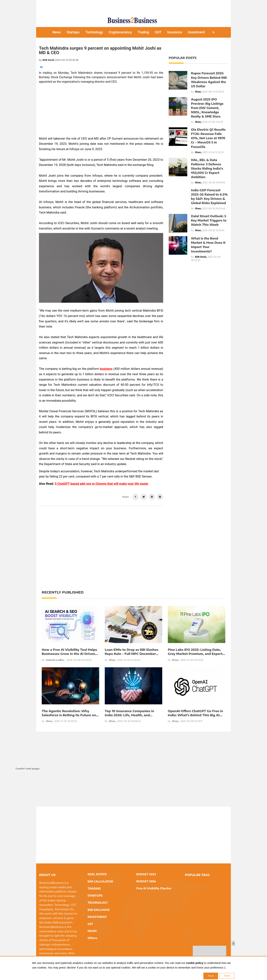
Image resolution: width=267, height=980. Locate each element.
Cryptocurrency (120, 32)
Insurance (175, 32)
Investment (196, 32)
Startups (73, 32)
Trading (143, 32)
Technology (94, 32)
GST (158, 32)
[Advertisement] (133, 6)
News (57, 32)
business (106, 369)
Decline (227, 976)
